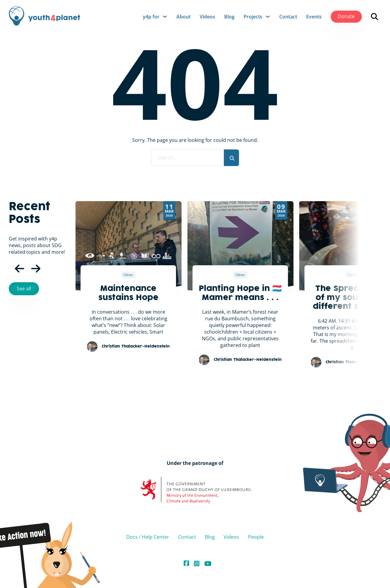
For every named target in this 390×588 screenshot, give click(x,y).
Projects (253, 17)
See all (24, 289)
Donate (346, 16)
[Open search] (375, 17)
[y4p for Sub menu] (165, 17)
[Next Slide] (31, 269)
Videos (207, 17)
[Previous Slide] (15, 269)
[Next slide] (382, 229)
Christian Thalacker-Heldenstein (136, 347)
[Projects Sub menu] (268, 17)
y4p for (151, 17)
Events (314, 17)
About (184, 17)
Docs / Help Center (148, 537)
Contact (288, 17)
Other (128, 275)
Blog (229, 17)
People (256, 537)
